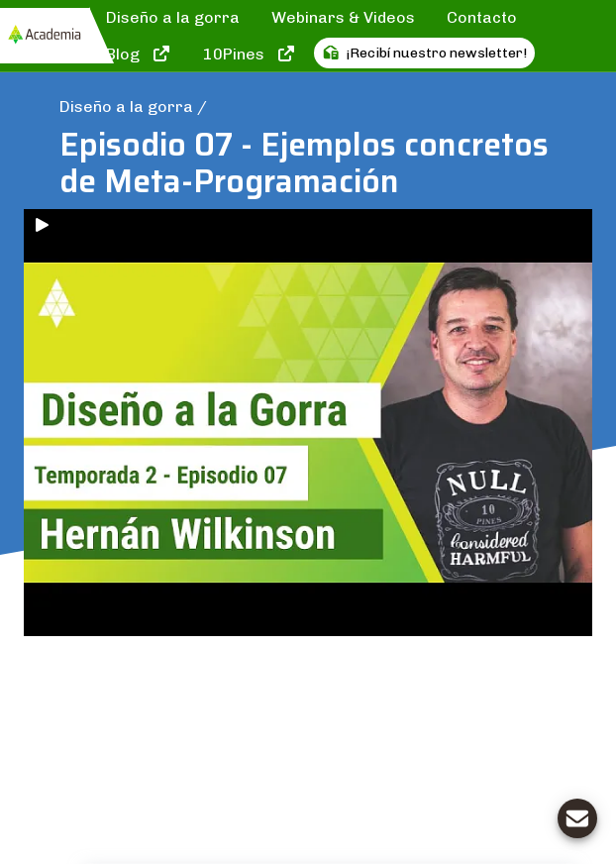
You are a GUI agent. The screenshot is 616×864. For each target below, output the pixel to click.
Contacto (482, 17)
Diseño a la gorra (173, 17)
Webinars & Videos (343, 17)
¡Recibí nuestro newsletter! (425, 53)
